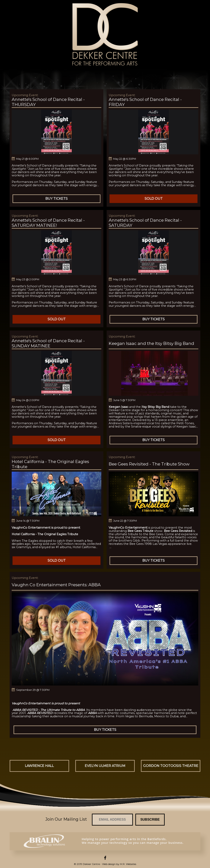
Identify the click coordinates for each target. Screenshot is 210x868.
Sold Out (154, 199)
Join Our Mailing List (66, 819)
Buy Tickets (56, 199)
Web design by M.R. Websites (119, 864)
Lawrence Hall (39, 766)
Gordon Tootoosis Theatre (171, 766)
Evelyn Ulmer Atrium (105, 766)
